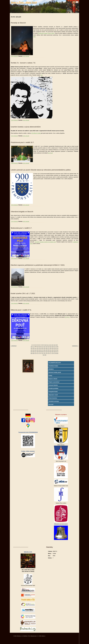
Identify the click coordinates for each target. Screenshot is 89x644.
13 (52, 345)
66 (55, 352)
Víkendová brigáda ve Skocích (22, 212)
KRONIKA (51, 369)
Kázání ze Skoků (53, 379)
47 (42, 350)
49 (46, 350)
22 (44, 347)
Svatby (50, 376)
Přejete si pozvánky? (54, 382)
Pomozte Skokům (53, 385)
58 (38, 352)
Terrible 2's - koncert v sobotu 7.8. (23, 63)
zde (42, 75)
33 (40, 348)
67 (57, 352)
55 (31, 352)
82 (46, 355)
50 (48, 350)
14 (54, 345)
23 (46, 347)
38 (51, 348)
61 (44, 352)
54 (57, 350)
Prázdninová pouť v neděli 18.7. (22, 142)
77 (51, 353)
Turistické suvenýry (54, 401)
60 (42, 352)
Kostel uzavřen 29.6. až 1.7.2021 (23, 293)
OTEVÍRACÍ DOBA (36, 133)
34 (42, 348)
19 (38, 347)
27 (55, 347)
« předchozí (14, 346)
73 (42, 353)
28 (57, 347)
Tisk (29, 636)
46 (40, 350)
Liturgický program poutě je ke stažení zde (45, 242)
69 (33, 353)
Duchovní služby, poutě (55, 372)
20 (40, 347)
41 (57, 348)
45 (38, 350)
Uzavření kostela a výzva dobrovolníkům (26, 127)
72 (40, 353)
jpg (49, 153)
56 (33, 352)
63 (48, 352)
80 (57, 353)
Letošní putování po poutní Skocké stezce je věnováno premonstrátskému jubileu (41, 170)
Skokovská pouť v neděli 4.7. (21, 228)
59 (40, 352)
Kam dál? (51, 404)
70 (36, 353)
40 (55, 348)
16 (31, 347)
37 (48, 348)
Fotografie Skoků (53, 392)
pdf (52, 153)
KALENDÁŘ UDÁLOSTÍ (55, 363)
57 (36, 352)
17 (33, 347)
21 (42, 347)
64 (51, 352)
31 (36, 348)
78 (53, 353)
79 (55, 353)
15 (56, 345)
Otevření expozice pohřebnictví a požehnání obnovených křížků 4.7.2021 (38, 265)
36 (46, 348)
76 (48, 353)
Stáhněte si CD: (28, 552)
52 (53, 350)
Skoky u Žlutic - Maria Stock (24, 2)
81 (43, 355)
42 (31, 350)
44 (36, 350)
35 (44, 348)
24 (48, 347)
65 (53, 352)
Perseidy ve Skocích (18, 23)
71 (38, 353)
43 (33, 350)
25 (51, 347)
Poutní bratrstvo (53, 398)
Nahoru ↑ (44, 636)
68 (31, 353)
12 (50, 345)
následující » (75, 346)
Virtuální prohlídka (53, 388)
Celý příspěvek (14, 56)
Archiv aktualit (26, 56)
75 (46, 353)
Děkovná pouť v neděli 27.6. (21, 310)
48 (44, 350)
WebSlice (25, 636)
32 (38, 348)
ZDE (34, 37)
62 (46, 352)
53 (55, 350)
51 (51, 350)
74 (44, 353)
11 (48, 345)
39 (53, 348)
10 (46, 345)
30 (33, 348)
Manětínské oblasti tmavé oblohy (46, 33)
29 (31, 348)
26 (53, 347)
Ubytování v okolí (53, 395)
